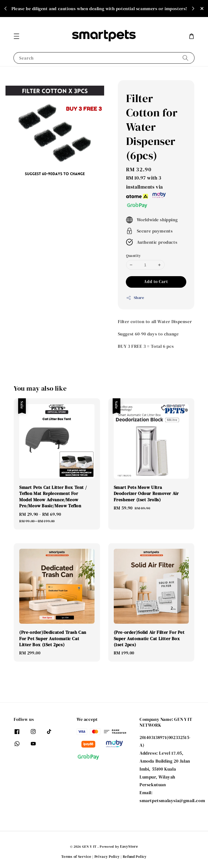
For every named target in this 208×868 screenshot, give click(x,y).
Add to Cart (156, 282)
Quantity (134, 256)
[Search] (185, 58)
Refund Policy (135, 857)
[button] (16, 36)
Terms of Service (76, 857)
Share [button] (135, 298)
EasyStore (129, 846)
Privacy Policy (107, 857)
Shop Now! (101, 12)
